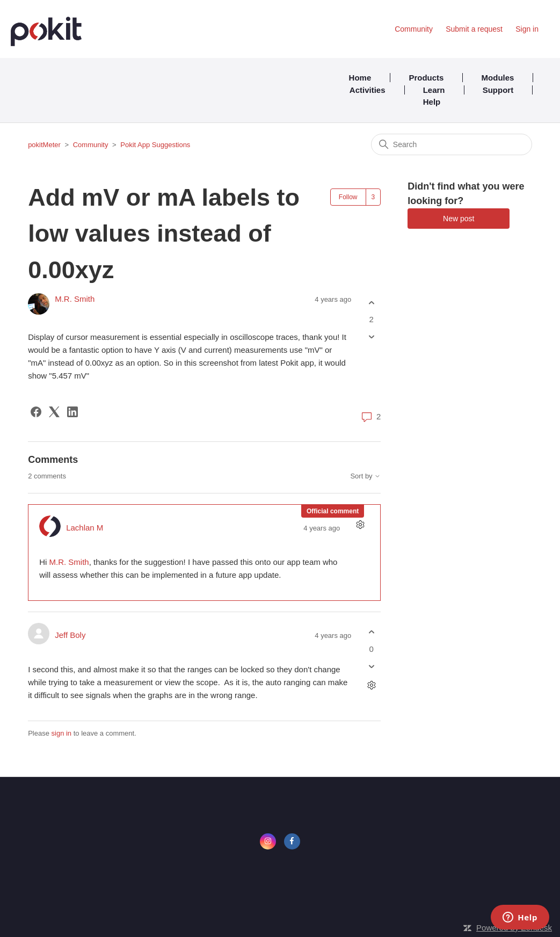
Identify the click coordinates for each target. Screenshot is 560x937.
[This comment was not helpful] (371, 666)
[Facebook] (36, 412)
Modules (498, 78)
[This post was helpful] (371, 303)
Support (498, 90)
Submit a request (474, 29)
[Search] (452, 144)
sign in (62, 733)
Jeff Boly (70, 635)
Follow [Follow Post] (348, 197)
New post (459, 219)
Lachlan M (85, 528)
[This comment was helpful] (371, 632)
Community (414, 29)
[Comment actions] (360, 525)
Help (432, 102)
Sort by (365, 476)
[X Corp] (54, 412)
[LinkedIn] (72, 412)
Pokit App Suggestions (155, 145)
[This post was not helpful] (371, 337)
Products (426, 78)
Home (360, 78)
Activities (368, 90)
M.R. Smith (75, 299)
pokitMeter (44, 145)
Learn (434, 90)
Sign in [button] (527, 29)
